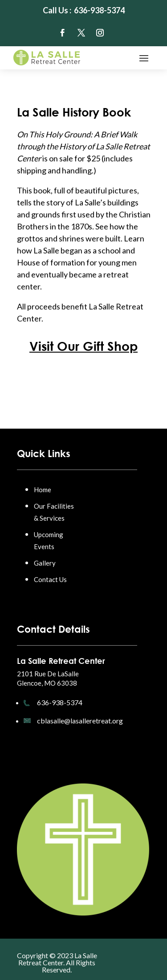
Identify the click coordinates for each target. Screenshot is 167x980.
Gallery (45, 563)
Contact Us (50, 579)
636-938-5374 (60, 702)
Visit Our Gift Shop (83, 346)
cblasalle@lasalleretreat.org (80, 721)
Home (43, 490)
